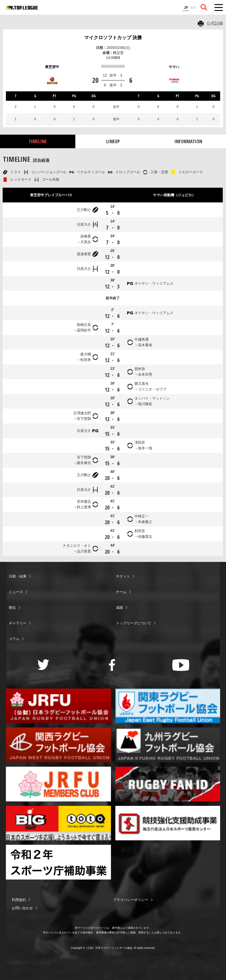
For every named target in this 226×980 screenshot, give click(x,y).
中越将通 (142, 339)
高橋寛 (86, 236)
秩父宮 (118, 53)
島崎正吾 (84, 325)
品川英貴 (84, 551)
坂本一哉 (145, 448)
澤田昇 (140, 443)
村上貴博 (84, 507)
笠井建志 (84, 501)
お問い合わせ (22, 908)
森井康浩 (84, 463)
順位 (12, 608)
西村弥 (140, 369)
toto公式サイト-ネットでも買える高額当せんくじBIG (58, 823)
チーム (121, 592)
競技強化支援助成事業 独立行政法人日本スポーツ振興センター (168, 823)
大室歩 (86, 242)
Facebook (112, 665)
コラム (14, 639)
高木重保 (145, 345)
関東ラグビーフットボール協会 (168, 706)
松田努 (86, 360)
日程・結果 (18, 576)
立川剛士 (84, 210)
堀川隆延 (145, 404)
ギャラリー (18, 623)
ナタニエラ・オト (77, 546)
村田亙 (140, 531)
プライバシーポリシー (131, 900)
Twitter (43, 665)
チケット (123, 576)
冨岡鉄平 (84, 330)
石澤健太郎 (82, 413)
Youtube (181, 665)
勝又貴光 (142, 384)
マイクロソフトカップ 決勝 (113, 38)
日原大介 (84, 225)
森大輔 (86, 354)
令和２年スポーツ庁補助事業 (58, 862)
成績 (119, 608)
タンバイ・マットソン (152, 398)
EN (193, 8)
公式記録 (215, 23)
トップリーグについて (134, 623)
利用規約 (19, 900)
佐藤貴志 (145, 537)
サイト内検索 (204, 7)
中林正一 (142, 516)
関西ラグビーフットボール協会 (58, 745)
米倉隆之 (145, 522)
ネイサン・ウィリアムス (154, 283)
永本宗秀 (145, 374)
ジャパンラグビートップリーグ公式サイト (22, 8)
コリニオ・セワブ (152, 389)
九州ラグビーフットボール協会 (168, 745)
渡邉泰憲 (84, 254)
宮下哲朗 (84, 419)
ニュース (16, 592)
